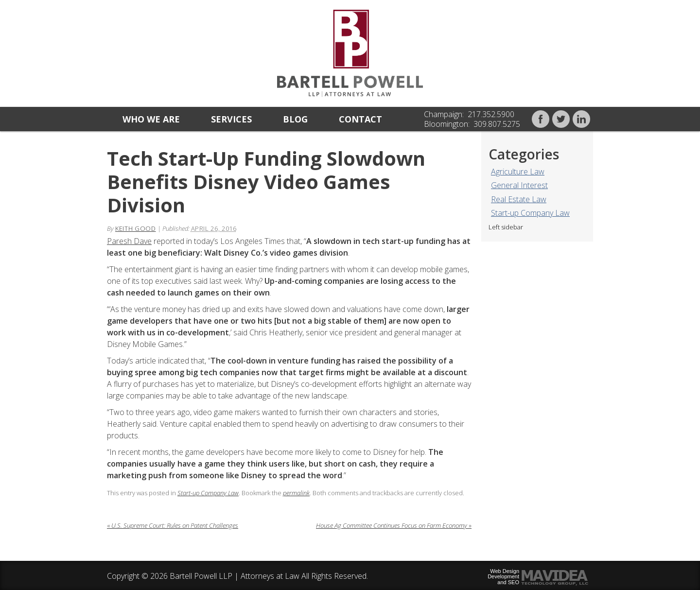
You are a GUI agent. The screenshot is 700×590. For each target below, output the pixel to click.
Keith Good (136, 228)
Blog (295, 119)
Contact (360, 119)
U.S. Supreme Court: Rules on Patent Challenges (173, 525)
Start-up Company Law (530, 213)
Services (231, 119)
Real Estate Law (519, 199)
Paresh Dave (129, 241)
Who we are (151, 119)
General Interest (519, 185)
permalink (296, 493)
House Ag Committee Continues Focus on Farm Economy (394, 525)
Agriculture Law (518, 172)
